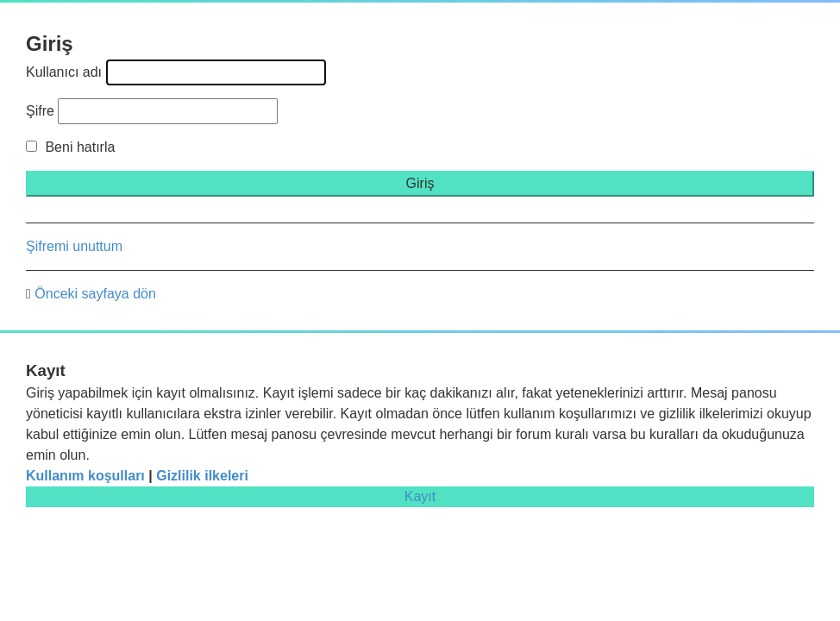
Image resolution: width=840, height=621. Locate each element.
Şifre (40, 111)
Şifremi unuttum (74, 246)
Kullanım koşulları (85, 476)
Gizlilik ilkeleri (202, 476)
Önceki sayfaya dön (95, 294)
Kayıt (420, 496)
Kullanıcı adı (64, 72)
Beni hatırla (70, 147)
